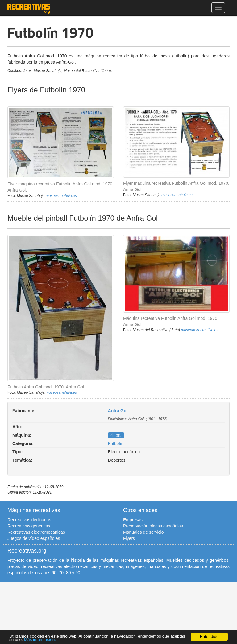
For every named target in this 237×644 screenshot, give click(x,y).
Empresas (133, 520)
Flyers (129, 538)
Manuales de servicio (143, 532)
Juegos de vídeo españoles (34, 538)
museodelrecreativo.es (200, 330)
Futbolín (116, 443)
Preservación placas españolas (153, 526)
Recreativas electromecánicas (36, 532)
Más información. (40, 640)
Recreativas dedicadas (29, 520)
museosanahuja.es (61, 196)
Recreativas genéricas (29, 526)
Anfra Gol (118, 411)
